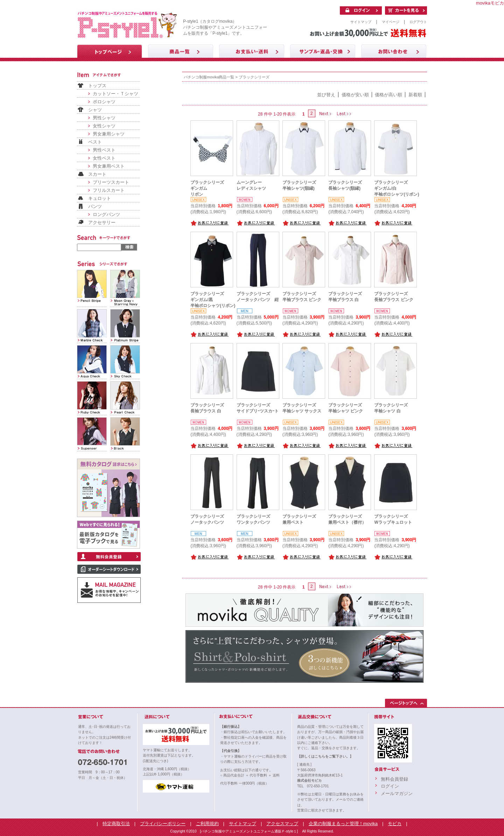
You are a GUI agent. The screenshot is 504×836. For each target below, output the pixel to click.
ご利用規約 (207, 824)
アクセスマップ (282, 824)
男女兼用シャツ (109, 134)
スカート (97, 174)
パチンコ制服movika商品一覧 (209, 77)
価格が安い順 (355, 95)
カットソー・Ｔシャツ (115, 94)
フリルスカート (109, 190)
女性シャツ (104, 126)
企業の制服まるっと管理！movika (343, 824)
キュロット (100, 198)
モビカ (395, 824)
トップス (97, 86)
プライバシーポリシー (163, 824)
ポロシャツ (104, 102)
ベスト (95, 142)
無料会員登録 (394, 779)
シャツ (95, 110)
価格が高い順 (388, 95)
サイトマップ (361, 22)
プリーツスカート (111, 182)
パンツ (95, 206)
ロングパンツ (106, 214)
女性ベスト (104, 158)
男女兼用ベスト (109, 166)
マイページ (391, 22)
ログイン (390, 786)
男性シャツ (104, 118)
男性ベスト (104, 150)
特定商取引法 (116, 824)
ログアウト (418, 22)
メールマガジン (397, 793)
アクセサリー (102, 222)
